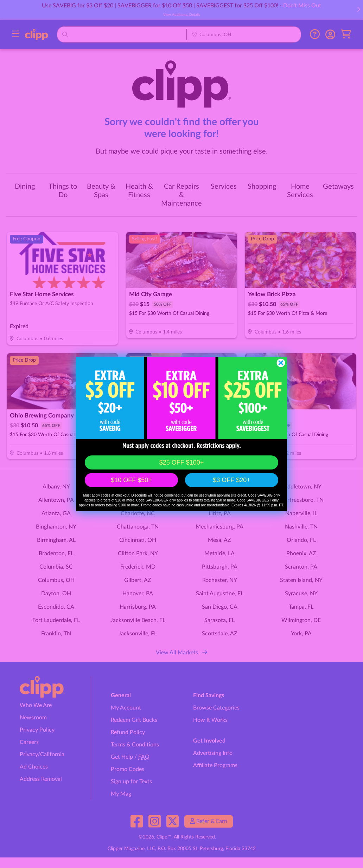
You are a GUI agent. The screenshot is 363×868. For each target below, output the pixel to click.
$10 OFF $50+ (131, 480)
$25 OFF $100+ (182, 462)
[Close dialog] (281, 363)
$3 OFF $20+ (232, 480)
